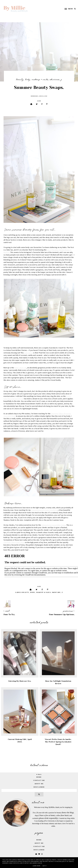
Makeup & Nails (40, 80)
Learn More (36, 866)
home (39, 777)
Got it (45, 866)
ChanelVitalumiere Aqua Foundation (44, 510)
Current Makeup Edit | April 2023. (20, 741)
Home (39, 840)
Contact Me (39, 780)
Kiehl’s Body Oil (20, 368)
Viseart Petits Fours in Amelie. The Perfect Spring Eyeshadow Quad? (58, 742)
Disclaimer (39, 787)
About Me (39, 784)
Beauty (20, 80)
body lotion (28, 353)
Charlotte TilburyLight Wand (14, 543)
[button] (68, 9)
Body (28, 80)
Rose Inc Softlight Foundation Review (58, 682)
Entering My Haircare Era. (20, 681)
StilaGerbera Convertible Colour (53, 525)
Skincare (55, 80)
